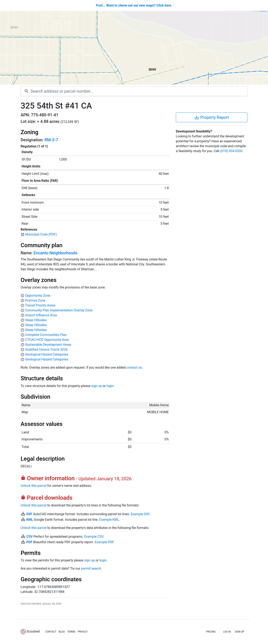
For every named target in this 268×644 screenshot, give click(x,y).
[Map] (134, 48)
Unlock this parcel (34, 486)
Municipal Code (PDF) (41, 234)
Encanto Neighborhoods (55, 253)
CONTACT (51, 632)
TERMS (71, 632)
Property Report (212, 117)
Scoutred (33, 631)
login (110, 386)
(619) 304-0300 (231, 151)
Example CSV (94, 537)
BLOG (62, 632)
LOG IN (227, 632)
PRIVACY (83, 632)
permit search (91, 568)
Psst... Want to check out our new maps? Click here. (134, 5)
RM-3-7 (51, 140)
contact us (134, 367)
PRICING (211, 632)
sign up (97, 386)
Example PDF (104, 542)
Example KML (109, 520)
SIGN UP (240, 632)
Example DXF (140, 514)
